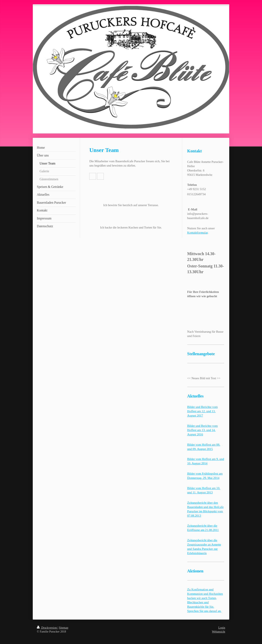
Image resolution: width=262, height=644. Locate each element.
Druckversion (47, 628)
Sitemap (64, 628)
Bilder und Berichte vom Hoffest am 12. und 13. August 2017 (203, 411)
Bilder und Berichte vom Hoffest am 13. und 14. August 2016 (203, 430)
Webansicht (219, 632)
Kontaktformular (198, 233)
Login (222, 628)
